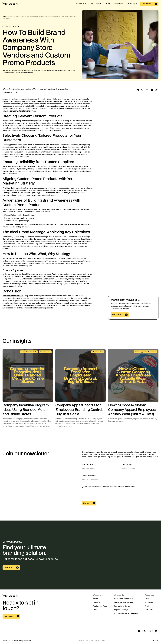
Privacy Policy (100, 641)
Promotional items (122, 606)
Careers (96, 603)
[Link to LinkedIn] (156, 631)
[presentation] (100, 495)
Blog (5, 16)
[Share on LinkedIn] (138, 90)
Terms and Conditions (86, 641)
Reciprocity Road (100, 606)
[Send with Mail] (147, 90)
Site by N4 (155, 641)
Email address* (89, 476)
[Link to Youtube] (139, 631)
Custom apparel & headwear (126, 614)
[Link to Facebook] (145, 631)
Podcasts (149, 603)
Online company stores (124, 599)
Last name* (127, 465)
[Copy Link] (157, 90)
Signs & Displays (121, 610)
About (96, 599)
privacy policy (129, 487)
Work (147, 606)
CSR (95, 610)
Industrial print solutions (124, 603)
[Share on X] (142, 90)
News (147, 599)
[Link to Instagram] (150, 631)
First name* (87, 465)
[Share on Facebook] (152, 90)
